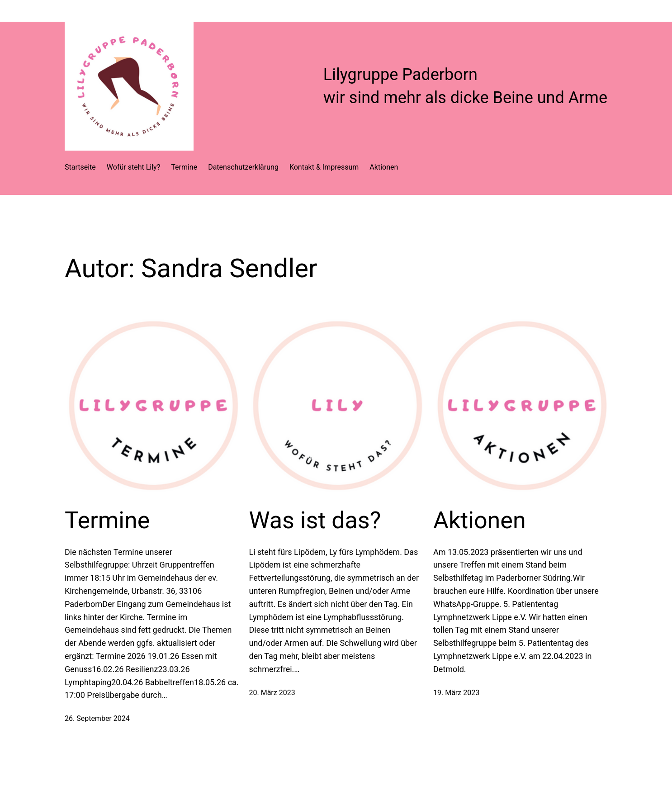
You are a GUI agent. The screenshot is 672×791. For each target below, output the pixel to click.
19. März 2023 (456, 693)
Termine (107, 520)
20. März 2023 (272, 693)
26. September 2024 (97, 718)
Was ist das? (315, 520)
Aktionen (480, 520)
